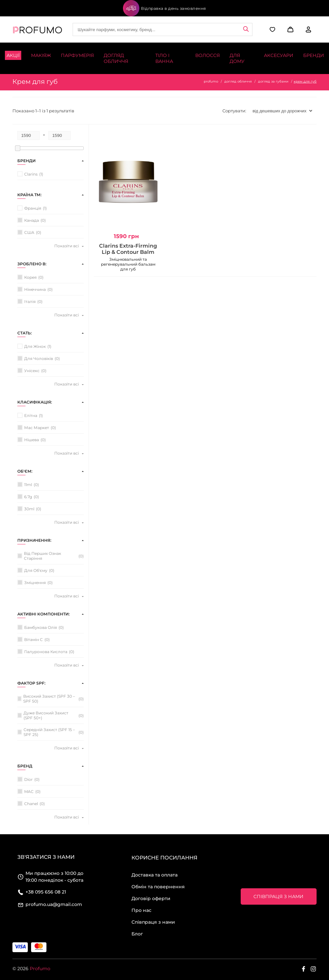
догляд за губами (273, 81)
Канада (32, 220)
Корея (30, 277)
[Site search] (163, 29)
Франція (33, 208)
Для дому (237, 58)
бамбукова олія (41, 627)
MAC (29, 792)
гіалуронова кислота (46, 652)
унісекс (32, 371)
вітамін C (34, 640)
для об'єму (36, 570)
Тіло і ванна (164, 58)
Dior (28, 779)
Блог (137, 934)
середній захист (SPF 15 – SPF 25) (49, 732)
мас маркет (37, 428)
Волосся (208, 55)
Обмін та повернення (158, 887)
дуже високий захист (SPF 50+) (46, 715)
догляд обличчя (238, 81)
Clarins (31, 174)
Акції (13, 55)
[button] (290, 29)
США (29, 232)
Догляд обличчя (116, 58)
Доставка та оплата (155, 875)
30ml (29, 509)
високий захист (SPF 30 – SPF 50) (49, 699)
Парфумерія (77, 55)
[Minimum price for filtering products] (28, 135)
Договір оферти (151, 898)
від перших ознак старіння (43, 556)
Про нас (141, 910)
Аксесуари (279, 55)
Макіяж (41, 55)
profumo (211, 81)
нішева (32, 440)
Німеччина (35, 289)
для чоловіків (39, 358)
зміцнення (35, 583)
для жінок (35, 346)
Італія (30, 302)
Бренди (314, 55)
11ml (28, 485)
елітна (31, 415)
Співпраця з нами (153, 922)
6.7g (28, 497)
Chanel (31, 804)
